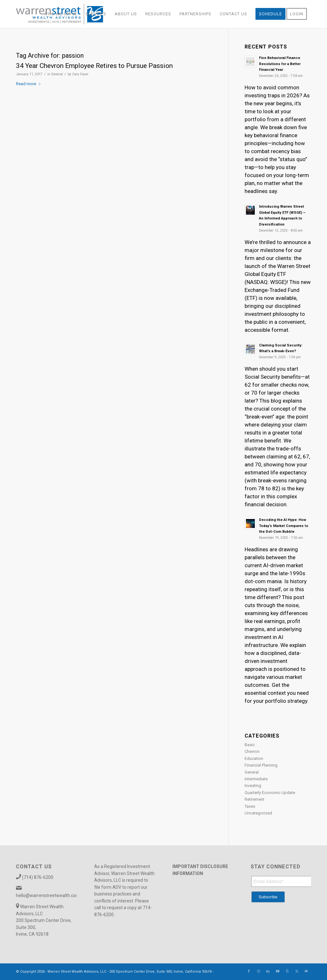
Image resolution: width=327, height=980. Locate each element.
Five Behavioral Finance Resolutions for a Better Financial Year (280, 64)
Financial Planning (261, 765)
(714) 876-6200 (38, 877)
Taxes (250, 806)
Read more (29, 84)
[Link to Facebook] (249, 971)
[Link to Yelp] (287, 971)
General (57, 74)
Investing (253, 786)
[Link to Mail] (306, 971)
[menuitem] (61, 14)
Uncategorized (258, 813)
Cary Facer (80, 74)
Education (254, 758)
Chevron (252, 751)
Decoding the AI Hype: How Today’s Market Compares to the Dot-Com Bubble (284, 526)
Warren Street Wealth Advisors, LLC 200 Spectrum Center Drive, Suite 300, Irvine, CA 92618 (44, 920)
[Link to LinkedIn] (268, 971)
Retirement (255, 799)
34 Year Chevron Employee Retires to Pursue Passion (94, 66)
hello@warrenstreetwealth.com (48, 895)
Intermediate (256, 779)
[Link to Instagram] (258, 971)
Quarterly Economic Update (270, 793)
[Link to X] (297, 971)
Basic (250, 745)
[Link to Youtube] (278, 971)
